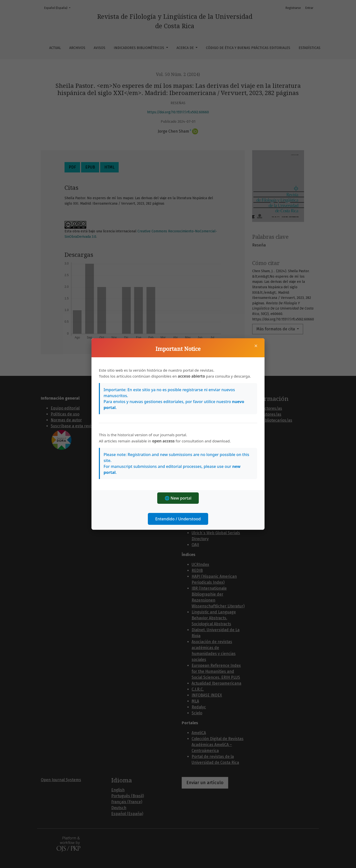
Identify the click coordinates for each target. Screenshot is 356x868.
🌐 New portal (178, 498)
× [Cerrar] (256, 346)
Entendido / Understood (178, 519)
